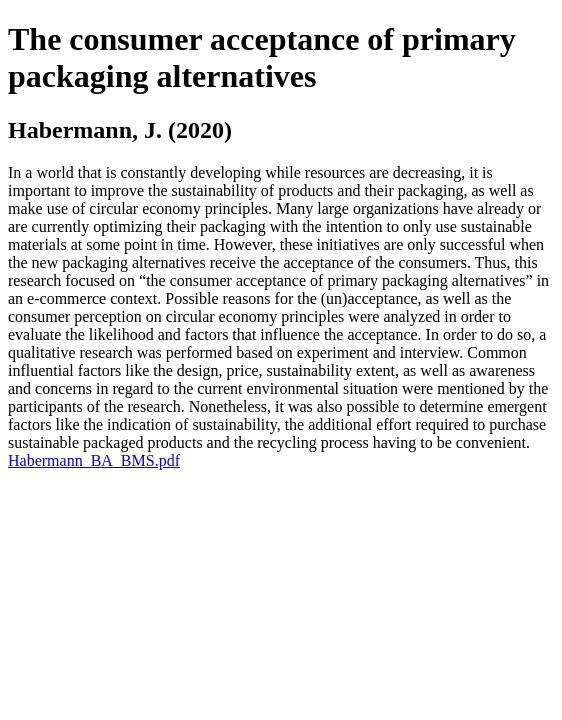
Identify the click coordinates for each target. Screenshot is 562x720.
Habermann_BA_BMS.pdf (94, 460)
